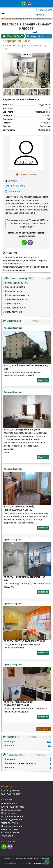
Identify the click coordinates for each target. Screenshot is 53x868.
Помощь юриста (10, 813)
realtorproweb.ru (41, 863)
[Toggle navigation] (3, 13)
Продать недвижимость (14, 816)
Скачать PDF (13, 191)
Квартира (11, 18)
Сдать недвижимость (12, 820)
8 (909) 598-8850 (11, 794)
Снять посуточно (10, 829)
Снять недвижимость (12, 826)
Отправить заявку (26, 174)
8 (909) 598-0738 (44, 10)
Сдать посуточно (10, 823)
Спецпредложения (11, 833)
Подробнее (43, 380)
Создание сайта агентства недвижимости (32, 858)
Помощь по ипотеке (11, 810)
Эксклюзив (7, 836)
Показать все (44, 729)
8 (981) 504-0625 (15, 186)
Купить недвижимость (13, 807)
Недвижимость (9, 804)
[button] (26, 69)
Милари (40, 15)
